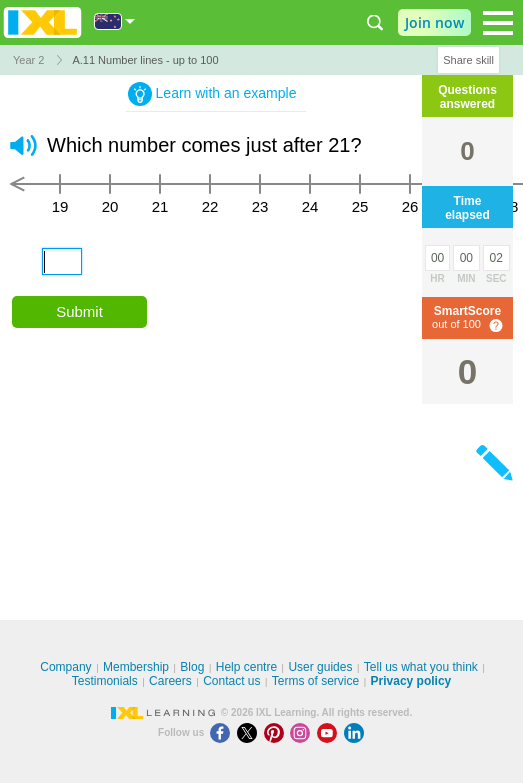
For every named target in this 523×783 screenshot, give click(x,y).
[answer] (62, 261)
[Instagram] (303, 732)
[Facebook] (223, 732)
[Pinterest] (277, 732)
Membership (136, 667)
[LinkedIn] (356, 732)
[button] (23, 145)
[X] (250, 732)
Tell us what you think (421, 667)
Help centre (246, 667)
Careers (170, 681)
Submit (79, 311)
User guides (320, 667)
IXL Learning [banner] (42, 22)
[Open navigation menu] (498, 23)
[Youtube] (330, 732)
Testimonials (105, 681)
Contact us (231, 681)
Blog (192, 667)
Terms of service (315, 681)
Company (65, 667)
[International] (115, 21)
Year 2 (28, 60)
